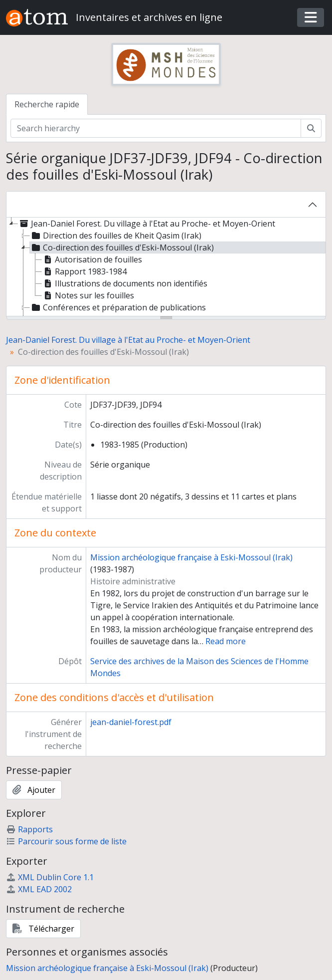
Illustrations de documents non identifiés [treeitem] (125, 283)
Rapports (29, 829)
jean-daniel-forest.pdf (131, 722)
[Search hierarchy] (156, 128)
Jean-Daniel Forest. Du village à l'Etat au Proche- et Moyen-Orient (128, 340)
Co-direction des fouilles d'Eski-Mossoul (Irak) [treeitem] (122, 247)
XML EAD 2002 (39, 889)
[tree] (166, 267)
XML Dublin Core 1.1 (50, 877)
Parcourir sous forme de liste (66, 841)
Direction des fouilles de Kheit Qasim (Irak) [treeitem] (116, 236)
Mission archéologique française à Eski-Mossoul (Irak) (191, 557)
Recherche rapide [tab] (47, 104)
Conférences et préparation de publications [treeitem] (118, 307)
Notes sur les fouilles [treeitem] (88, 295)
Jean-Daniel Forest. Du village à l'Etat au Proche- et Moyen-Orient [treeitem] (147, 224)
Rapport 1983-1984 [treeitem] (84, 271)
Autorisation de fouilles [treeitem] (92, 259)
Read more (226, 641)
